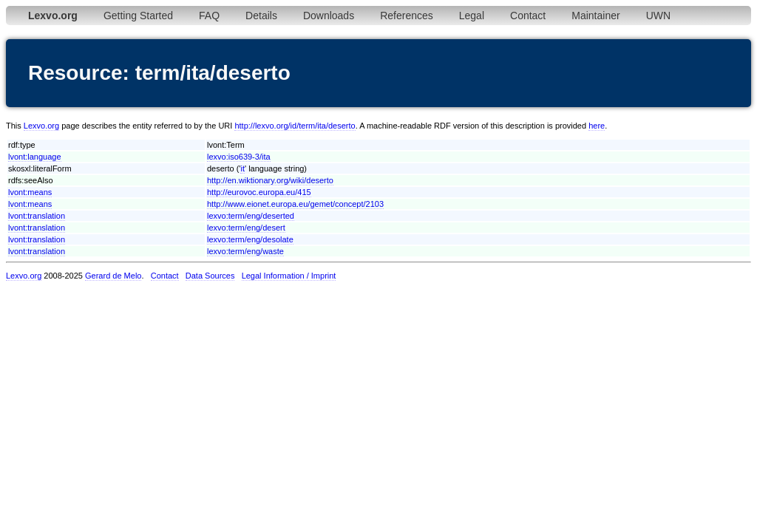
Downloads (329, 16)
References (407, 16)
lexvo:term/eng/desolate (250, 239)
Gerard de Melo (113, 276)
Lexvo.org (41, 126)
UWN (658, 16)
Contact (528, 16)
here (597, 126)
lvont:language (35, 157)
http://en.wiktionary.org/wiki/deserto (270, 180)
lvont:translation (37, 216)
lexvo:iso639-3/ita (239, 157)
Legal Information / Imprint (289, 276)
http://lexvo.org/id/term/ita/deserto (295, 126)
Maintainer (595, 16)
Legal (472, 16)
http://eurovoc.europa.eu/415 (259, 192)
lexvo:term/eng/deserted (251, 216)
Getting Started (138, 16)
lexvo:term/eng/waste (245, 251)
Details (261, 16)
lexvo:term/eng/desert (246, 228)
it (242, 168)
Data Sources (210, 276)
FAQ (209, 16)
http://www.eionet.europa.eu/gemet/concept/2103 (295, 204)
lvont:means (30, 192)
